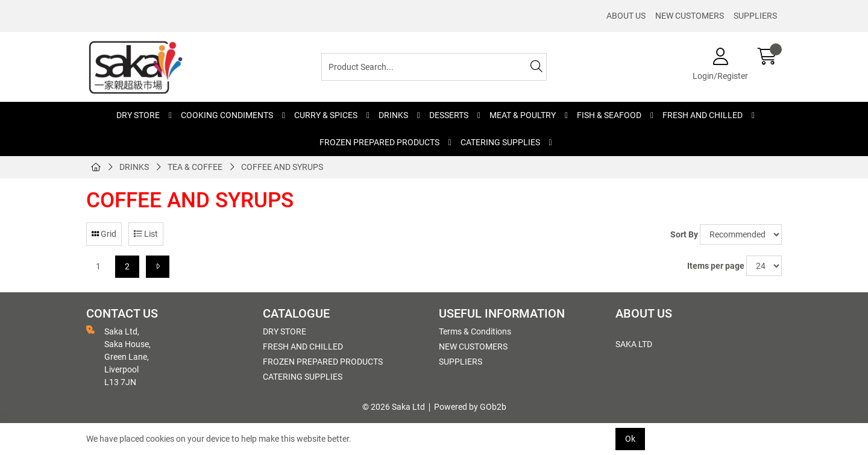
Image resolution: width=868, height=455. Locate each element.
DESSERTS (449, 115)
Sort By (684, 234)
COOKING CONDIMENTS (227, 115)
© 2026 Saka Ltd (394, 407)
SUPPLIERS (755, 16)
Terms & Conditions (475, 331)
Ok (630, 439)
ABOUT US (626, 16)
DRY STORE (138, 115)
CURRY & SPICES (326, 115)
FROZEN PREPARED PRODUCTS (379, 142)
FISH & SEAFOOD (609, 115)
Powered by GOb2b (470, 407)
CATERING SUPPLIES (500, 142)
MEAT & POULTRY (523, 115)
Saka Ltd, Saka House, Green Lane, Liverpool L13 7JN (118, 356)
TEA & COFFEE (195, 167)
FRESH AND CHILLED (703, 115)
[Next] (158, 267)
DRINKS (393, 115)
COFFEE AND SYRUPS (282, 167)
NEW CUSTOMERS (690, 16)
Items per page (716, 266)
